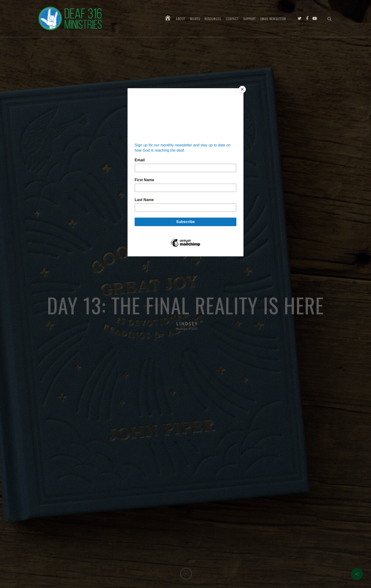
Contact (232, 19)
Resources (213, 19)
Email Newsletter (273, 19)
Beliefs (195, 19)
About (181, 19)
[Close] (242, 89)
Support (250, 19)
